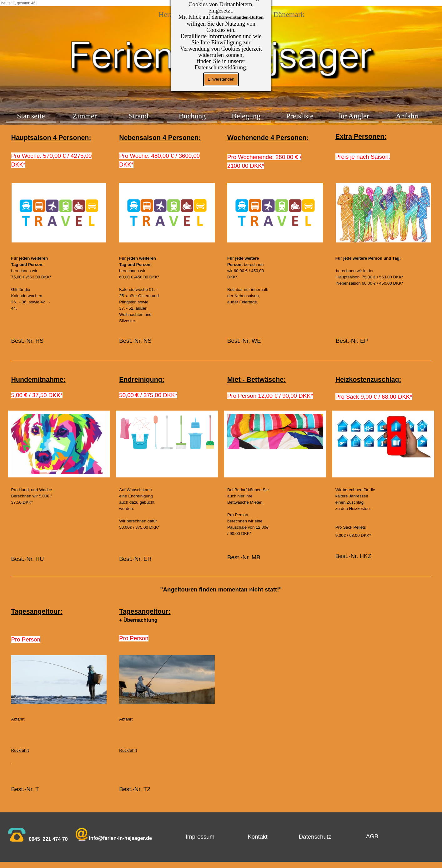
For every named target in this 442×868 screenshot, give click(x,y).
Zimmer (85, 116)
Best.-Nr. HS (28, 341)
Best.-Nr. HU (28, 559)
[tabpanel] (59, 151)
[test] (372, 836)
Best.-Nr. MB (244, 557)
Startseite (31, 116)
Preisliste (300, 116)
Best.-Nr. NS (135, 341)
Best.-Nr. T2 (135, 789)
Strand (139, 116)
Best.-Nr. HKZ (353, 556)
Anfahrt (407, 116)
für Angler (353, 116)
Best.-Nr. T (26, 789)
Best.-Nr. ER (135, 559)
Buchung (192, 116)
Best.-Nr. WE (244, 341)
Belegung (246, 116)
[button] (82, 835)
